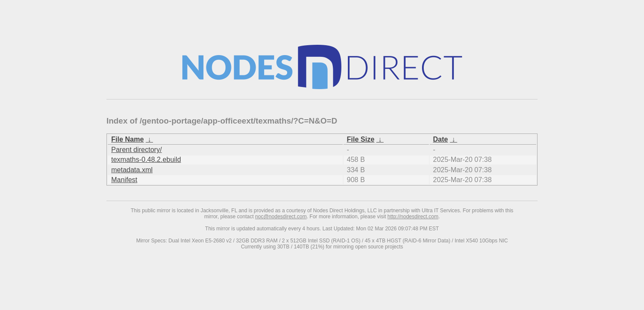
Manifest (124, 180)
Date (441, 139)
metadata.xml (132, 170)
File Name (128, 139)
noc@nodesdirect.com (281, 217)
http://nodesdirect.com (413, 217)
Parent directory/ (136, 150)
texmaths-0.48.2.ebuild (146, 160)
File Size (361, 139)
